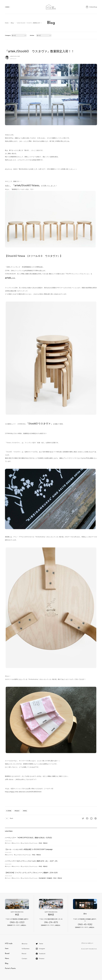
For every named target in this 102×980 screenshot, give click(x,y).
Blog (12, 23)
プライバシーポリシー (87, 943)
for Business (26, 949)
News (7, 959)
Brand (7, 954)
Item (7, 949)
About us (25, 944)
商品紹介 (17, 811)
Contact (24, 959)
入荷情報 (9, 811)
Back (12, 818)
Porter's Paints (10, 968)
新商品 (25, 811)
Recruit (24, 954)
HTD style (9, 944)
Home (7, 23)
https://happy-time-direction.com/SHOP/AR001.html (23, 792)
